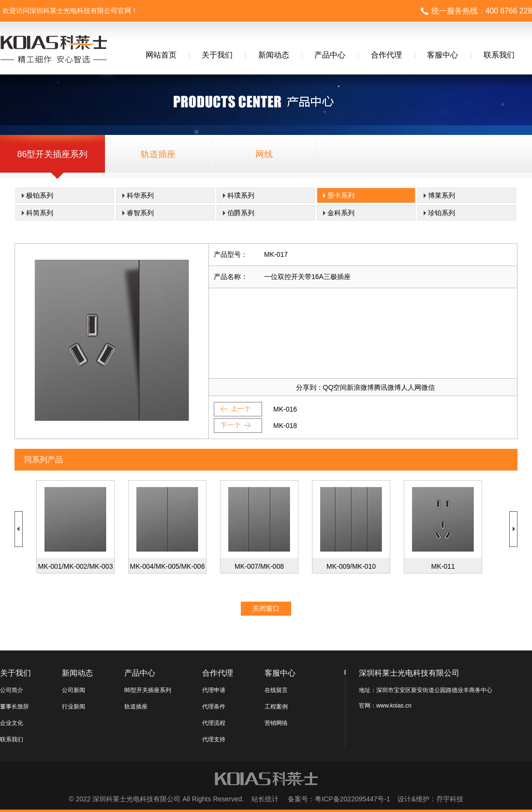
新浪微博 (360, 387)
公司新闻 (74, 690)
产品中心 (330, 55)
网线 (264, 154)
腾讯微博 (387, 387)
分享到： (310, 387)
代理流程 (214, 723)
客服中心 (443, 55)
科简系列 (40, 213)
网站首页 (161, 55)
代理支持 (214, 739)
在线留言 (276, 690)
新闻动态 (274, 55)
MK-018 (285, 426)
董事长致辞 (15, 707)
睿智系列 (140, 213)
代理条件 (214, 707)
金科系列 (341, 213)
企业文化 (12, 723)
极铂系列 (40, 195)
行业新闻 (74, 707)
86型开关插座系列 (52, 154)
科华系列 (140, 195)
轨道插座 (158, 154)
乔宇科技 (450, 799)
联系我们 (499, 55)
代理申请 (214, 690)
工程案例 (276, 707)
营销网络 (276, 723)
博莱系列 (442, 195)
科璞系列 (241, 195)
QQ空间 (335, 387)
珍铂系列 (442, 213)
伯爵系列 (241, 213)
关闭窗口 (266, 608)
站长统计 (265, 799)
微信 (428, 387)
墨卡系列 (341, 195)
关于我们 (217, 55)
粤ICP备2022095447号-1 (353, 799)
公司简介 (12, 690)
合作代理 (386, 55)
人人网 (411, 387)
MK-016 (285, 409)
